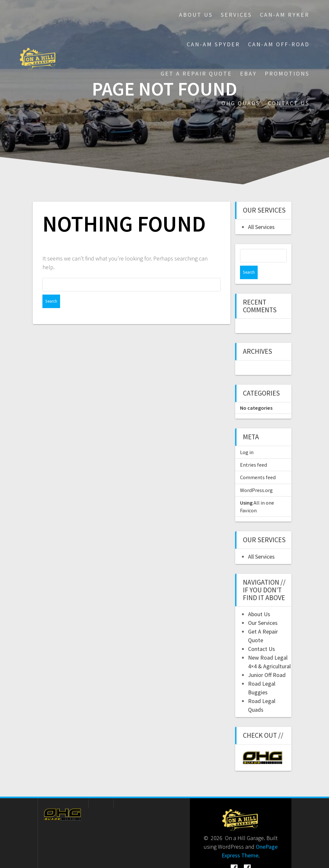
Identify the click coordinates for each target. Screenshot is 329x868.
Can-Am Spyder (213, 44)
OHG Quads (241, 103)
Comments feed (258, 464)
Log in (247, 439)
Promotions (287, 73)
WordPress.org (256, 477)
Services (236, 15)
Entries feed (253, 451)
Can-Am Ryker (285, 15)
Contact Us (289, 103)
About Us (196, 15)
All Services (261, 227)
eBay (248, 73)
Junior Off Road (267, 661)
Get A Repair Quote (196, 73)
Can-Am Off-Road (279, 44)
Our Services (263, 609)
